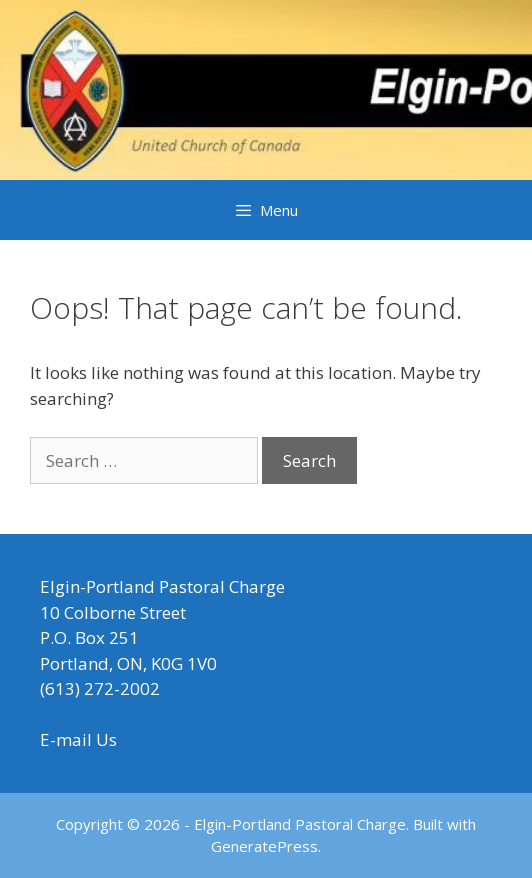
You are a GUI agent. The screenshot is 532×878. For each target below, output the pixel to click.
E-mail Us (78, 739)
